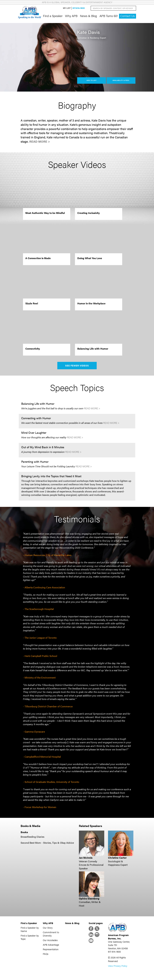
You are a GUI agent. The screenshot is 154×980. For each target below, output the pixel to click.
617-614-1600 (79, 8)
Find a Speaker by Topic (30, 937)
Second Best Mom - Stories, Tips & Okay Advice (47, 843)
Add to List (92, 80)
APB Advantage (51, 945)
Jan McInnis (86, 858)
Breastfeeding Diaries (33, 837)
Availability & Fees (121, 80)
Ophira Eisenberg (89, 898)
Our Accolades (50, 940)
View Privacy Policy (118, 966)
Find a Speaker (53, 16)
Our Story (48, 928)
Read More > (40, 141)
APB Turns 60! (109, 16)
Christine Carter (117, 858)
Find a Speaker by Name (30, 929)
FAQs (46, 954)
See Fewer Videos (77, 365)
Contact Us (128, 16)
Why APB (71, 16)
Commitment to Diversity (51, 934)
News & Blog (88, 16)
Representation (51, 949)
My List (67, 8)
